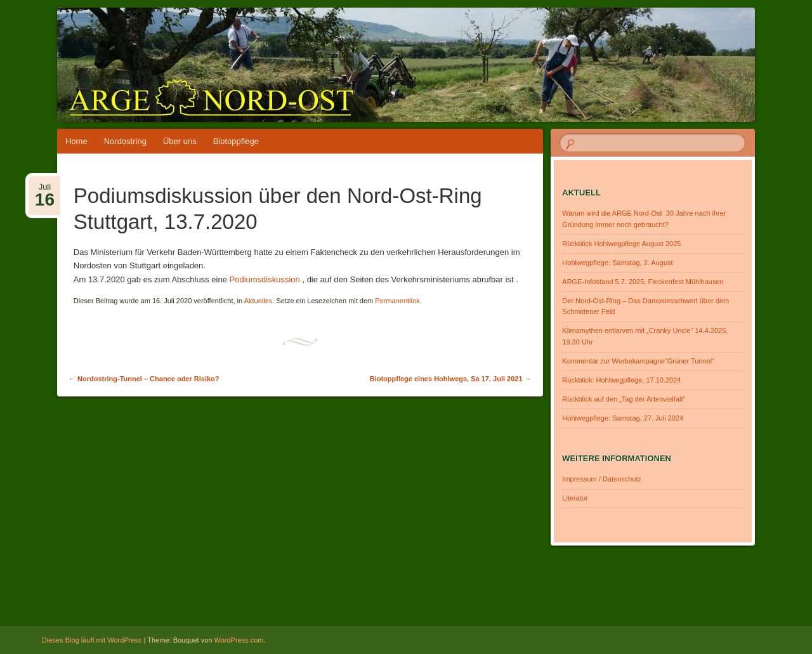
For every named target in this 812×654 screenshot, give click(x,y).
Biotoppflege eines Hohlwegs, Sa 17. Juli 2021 (451, 379)
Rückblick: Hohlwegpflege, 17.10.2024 (621, 380)
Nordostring (125, 141)
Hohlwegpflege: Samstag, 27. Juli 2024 (623, 418)
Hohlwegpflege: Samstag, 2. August (617, 263)
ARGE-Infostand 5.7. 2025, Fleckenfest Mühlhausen (643, 282)
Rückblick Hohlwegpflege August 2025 (621, 244)
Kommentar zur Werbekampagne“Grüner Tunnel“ (638, 361)
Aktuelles (259, 301)
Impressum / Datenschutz (602, 479)
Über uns (180, 141)
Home (76, 141)
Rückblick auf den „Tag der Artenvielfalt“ (624, 399)
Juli (45, 191)
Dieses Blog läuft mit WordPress (92, 640)
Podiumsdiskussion (265, 279)
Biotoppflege (236, 141)
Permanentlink (397, 301)
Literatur (575, 498)
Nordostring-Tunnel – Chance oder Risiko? (144, 379)
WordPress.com (239, 640)
